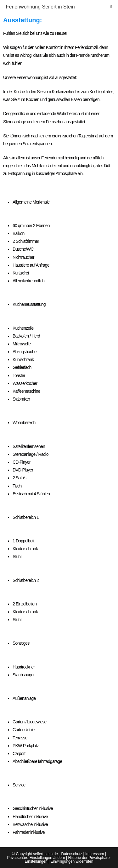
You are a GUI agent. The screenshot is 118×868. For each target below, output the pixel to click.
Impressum (95, 854)
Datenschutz (72, 854)
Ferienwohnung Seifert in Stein (40, 7)
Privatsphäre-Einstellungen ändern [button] (36, 858)
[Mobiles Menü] (111, 7)
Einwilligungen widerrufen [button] (72, 861)
